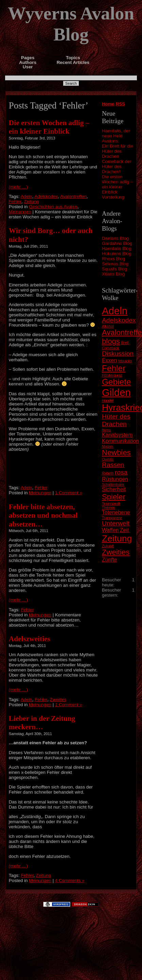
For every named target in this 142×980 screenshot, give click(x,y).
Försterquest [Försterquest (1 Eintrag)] (112, 375)
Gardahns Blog (117, 243)
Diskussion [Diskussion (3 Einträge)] (118, 354)
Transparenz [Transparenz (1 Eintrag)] (112, 518)
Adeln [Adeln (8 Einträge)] (115, 311)
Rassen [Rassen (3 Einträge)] (113, 465)
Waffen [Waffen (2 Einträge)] (110, 530)
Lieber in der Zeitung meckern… (42, 723)
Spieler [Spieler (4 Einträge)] (114, 497)
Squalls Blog (114, 269)
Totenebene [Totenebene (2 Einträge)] (116, 512)
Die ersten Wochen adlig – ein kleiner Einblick (118, 184)
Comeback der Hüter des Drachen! (117, 167)
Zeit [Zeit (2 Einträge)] (124, 530)
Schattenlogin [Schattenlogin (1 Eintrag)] (113, 484)
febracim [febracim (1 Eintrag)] (125, 361)
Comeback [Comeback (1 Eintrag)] (111, 348)
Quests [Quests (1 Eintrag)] (108, 459)
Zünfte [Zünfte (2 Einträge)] (110, 560)
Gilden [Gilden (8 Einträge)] (116, 392)
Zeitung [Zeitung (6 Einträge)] (117, 538)
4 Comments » (70, 881)
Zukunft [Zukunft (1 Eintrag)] (108, 546)
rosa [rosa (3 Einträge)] (121, 472)
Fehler (15, 202)
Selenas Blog (115, 264)
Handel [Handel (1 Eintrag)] (108, 400)
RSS (120, 104)
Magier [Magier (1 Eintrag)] (108, 446)
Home (108, 104)
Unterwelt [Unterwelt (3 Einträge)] (116, 523)
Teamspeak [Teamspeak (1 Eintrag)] (111, 503)
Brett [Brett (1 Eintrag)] (125, 343)
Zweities (58, 700)
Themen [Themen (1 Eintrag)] (109, 508)
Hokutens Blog (117, 254)
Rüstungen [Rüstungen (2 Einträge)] (115, 479)
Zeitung (31, 202)
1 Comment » (69, 493)
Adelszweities (30, 639)
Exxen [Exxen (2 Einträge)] (109, 360)
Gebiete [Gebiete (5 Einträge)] (117, 382)
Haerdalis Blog (117, 248)
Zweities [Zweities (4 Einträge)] (116, 552)
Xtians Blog (113, 274)
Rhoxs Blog (113, 259)
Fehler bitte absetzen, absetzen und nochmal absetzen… (43, 516)
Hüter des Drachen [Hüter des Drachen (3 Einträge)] (116, 420)
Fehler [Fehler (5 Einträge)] (114, 368)
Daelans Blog (115, 238)
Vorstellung (113, 197)
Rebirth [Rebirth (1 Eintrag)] (108, 473)
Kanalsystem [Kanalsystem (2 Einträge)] (117, 435)
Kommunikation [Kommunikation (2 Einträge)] (120, 441)
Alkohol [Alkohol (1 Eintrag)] (108, 326)
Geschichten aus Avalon (53, 207)
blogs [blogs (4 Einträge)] (111, 341)
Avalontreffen (73, 196)
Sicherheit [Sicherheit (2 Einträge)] (114, 489)
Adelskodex (46, 196)
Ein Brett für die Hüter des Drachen (118, 151)
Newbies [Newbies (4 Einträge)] (116, 453)
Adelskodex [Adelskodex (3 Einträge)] (119, 320)
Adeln (26, 196)
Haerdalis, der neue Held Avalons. (116, 136)
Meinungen (20, 212)
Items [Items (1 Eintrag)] (106, 430)
